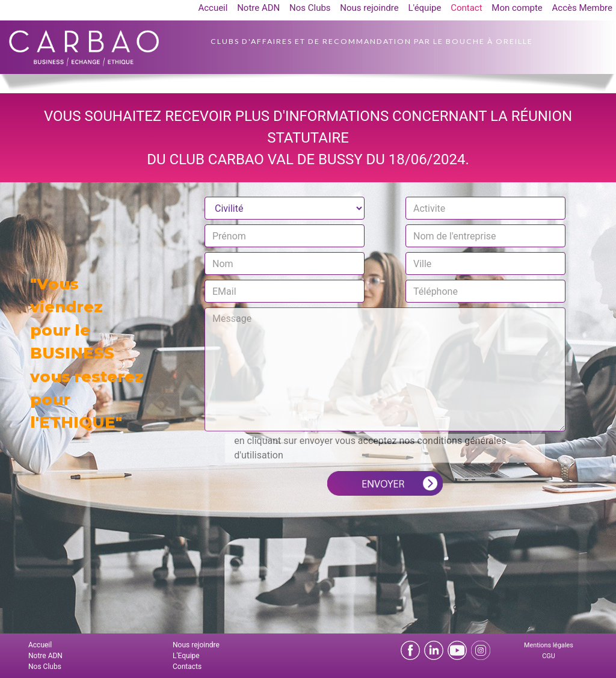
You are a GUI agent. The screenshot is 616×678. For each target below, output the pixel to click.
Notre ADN (258, 8)
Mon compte (517, 8)
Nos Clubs (310, 8)
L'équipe (424, 8)
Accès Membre (582, 8)
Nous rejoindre (369, 8)
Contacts (187, 667)
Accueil (213, 8)
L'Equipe (186, 656)
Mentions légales (549, 645)
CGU (548, 656)
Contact (466, 8)
